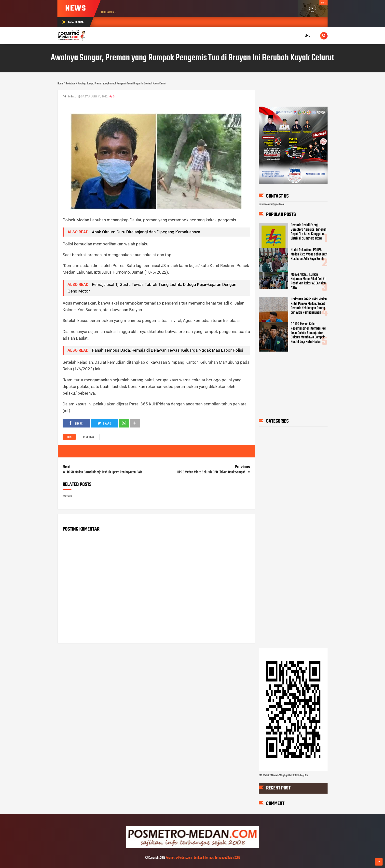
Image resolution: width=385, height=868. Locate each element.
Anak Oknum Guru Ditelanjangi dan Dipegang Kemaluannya (146, 232)
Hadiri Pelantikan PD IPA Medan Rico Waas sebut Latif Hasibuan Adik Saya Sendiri (309, 254)
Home (306, 35)
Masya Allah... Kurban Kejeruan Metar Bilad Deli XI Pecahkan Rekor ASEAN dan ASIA (308, 281)
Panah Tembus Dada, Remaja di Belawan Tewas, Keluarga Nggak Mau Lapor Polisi (167, 350)
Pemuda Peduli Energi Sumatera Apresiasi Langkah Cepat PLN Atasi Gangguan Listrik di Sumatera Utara (309, 232)
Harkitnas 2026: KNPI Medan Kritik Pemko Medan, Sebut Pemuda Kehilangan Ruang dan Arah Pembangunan (309, 306)
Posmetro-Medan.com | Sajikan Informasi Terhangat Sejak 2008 (203, 858)
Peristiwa (89, 437)
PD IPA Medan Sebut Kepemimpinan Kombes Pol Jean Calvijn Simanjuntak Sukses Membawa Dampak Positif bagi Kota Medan (308, 333)
